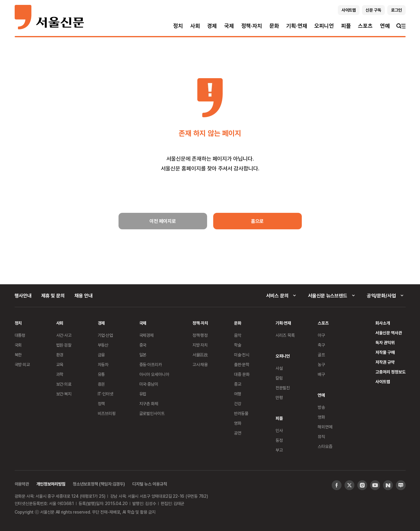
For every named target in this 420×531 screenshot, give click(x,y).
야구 (321, 335)
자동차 (103, 364)
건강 (238, 404)
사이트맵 (383, 382)
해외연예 (325, 427)
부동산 (103, 345)
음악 (238, 335)
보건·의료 (64, 384)
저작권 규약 (385, 362)
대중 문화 (242, 374)
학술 (238, 345)
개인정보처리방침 (51, 484)
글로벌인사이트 (152, 413)
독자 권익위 (385, 342)
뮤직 (321, 436)
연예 (385, 26)
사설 (279, 368)
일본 (143, 355)
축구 (321, 345)
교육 (60, 364)
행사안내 (23, 296)
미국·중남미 (149, 384)
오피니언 (324, 26)
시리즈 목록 (285, 335)
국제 (229, 26)
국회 (18, 345)
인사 (279, 430)
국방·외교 (22, 364)
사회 (195, 26)
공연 (238, 433)
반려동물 (241, 413)
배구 (321, 374)
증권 (101, 384)
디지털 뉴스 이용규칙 (150, 484)
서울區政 (200, 355)
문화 (274, 26)
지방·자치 (200, 345)
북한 (18, 355)
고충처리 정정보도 (390, 372)
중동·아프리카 (151, 364)
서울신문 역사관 (389, 333)
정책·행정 (200, 335)
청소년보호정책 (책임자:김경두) (99, 484)
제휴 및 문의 (53, 296)
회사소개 (383, 323)
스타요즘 (325, 446)
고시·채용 (200, 364)
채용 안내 (84, 296)
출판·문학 (242, 364)
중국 (143, 345)
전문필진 (283, 388)
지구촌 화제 (149, 404)
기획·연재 (297, 26)
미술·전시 (242, 355)
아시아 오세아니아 (154, 374)
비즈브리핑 (107, 413)
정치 (178, 26)
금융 (101, 355)
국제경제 (146, 335)
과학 (60, 374)
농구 (321, 364)
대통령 (20, 335)
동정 (279, 440)
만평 (279, 397)
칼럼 (279, 378)
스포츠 (365, 26)
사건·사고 (64, 335)
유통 (101, 374)
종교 (238, 384)
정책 (101, 404)
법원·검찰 (64, 345)
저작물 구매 (385, 352)
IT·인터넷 (106, 394)
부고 (279, 450)
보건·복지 (64, 394)
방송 (321, 407)
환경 (60, 355)
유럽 (143, 394)
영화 (238, 423)
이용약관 (22, 484)
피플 (346, 26)
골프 (321, 355)
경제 (212, 26)
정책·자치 (252, 26)
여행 (238, 394)
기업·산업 (105, 335)
